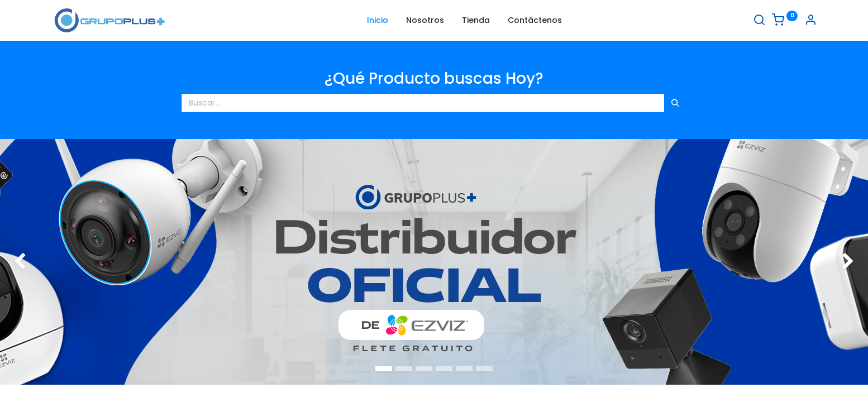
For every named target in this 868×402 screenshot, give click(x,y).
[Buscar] (759, 21)
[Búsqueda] (675, 103)
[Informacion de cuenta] (810, 21)
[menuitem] (378, 21)
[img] (35, 262)
